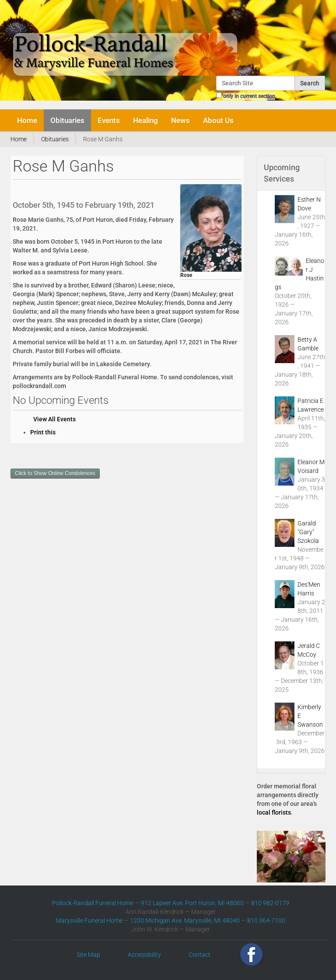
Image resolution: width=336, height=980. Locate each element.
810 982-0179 (270, 903)
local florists (274, 812)
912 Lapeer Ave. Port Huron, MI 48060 (192, 903)
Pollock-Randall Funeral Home (93, 903)
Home (27, 120)
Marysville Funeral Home (89, 920)
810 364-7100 (266, 920)
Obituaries (67, 120)
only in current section (249, 96)
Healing (145, 120)
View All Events (54, 419)
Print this (43, 432)
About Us (218, 120)
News (180, 120)
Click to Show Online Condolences (55, 473)
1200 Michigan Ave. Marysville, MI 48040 (185, 920)
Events (109, 120)
